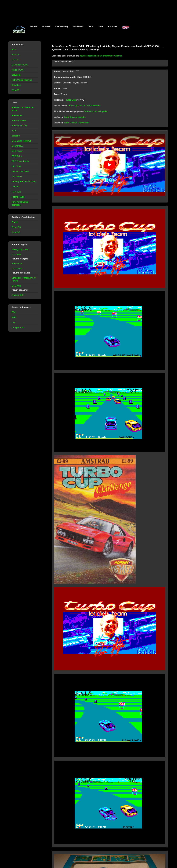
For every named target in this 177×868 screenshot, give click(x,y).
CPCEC (15, 60)
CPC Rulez (17, 156)
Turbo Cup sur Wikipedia (96, 111)
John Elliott (17, 176)
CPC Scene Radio (20, 161)
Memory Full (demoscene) (24, 181)
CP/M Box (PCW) (20, 65)
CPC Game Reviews (21, 141)
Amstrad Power (19, 121)
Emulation (78, 26)
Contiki (15, 222)
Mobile (34, 26)
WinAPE (16, 90)
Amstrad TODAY (19, 126)
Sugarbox (16, 85)
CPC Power (17, 151)
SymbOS (16, 232)
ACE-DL (16, 55)
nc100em (16, 75)
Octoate (15, 187)
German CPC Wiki (20, 171)
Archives (113, 26)
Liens (91, 26)
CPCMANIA (17, 146)
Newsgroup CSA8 (20, 249)
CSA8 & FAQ (61, 26)
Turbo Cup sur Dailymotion (76, 123)
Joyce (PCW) (18, 70)
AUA (14, 131)
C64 (14, 312)
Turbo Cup (71, 100)
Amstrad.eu (17, 115)
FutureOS (16, 227)
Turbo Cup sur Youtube (75, 117)
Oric (14, 322)
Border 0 (16, 136)
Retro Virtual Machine (22, 80)
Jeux (101, 26)
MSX (14, 317)
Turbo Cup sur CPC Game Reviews (84, 106)
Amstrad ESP (18, 295)
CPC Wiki (16, 166)
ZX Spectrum (18, 327)
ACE (14, 49)
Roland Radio (18, 197)
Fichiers (46, 26)
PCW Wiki (16, 192)
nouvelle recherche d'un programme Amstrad (101, 56)
